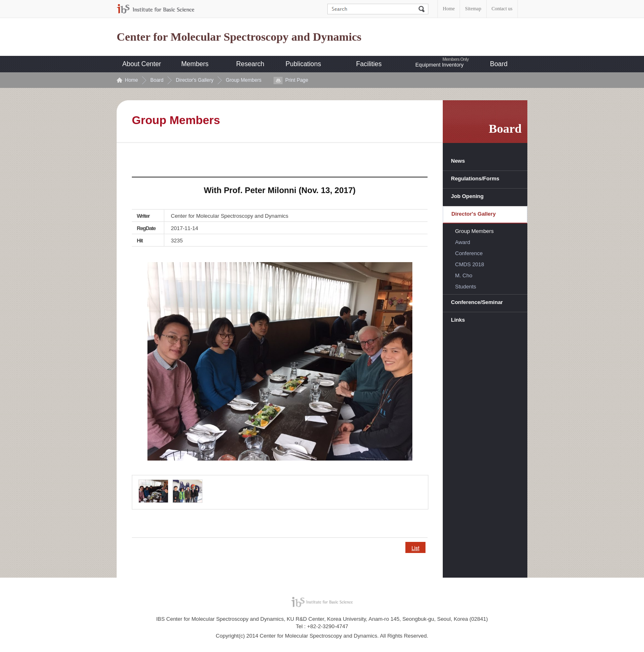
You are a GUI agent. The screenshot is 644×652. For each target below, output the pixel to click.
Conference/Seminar (477, 302)
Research (250, 64)
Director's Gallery (195, 80)
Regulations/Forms (475, 179)
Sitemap (473, 9)
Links (458, 320)
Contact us (502, 9)
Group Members (244, 80)
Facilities (369, 64)
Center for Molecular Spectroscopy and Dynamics (239, 37)
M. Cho (464, 275)
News (458, 161)
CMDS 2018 (470, 264)
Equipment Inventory (439, 65)
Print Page (297, 80)
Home (449, 9)
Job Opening (467, 196)
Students (466, 287)
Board (499, 64)
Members (195, 64)
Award (463, 242)
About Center (142, 64)
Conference (469, 253)
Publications (303, 64)
